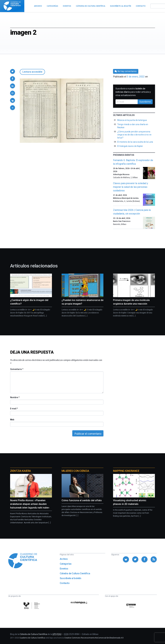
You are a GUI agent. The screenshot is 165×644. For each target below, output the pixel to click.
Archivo (64, 559)
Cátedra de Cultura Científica (75, 573)
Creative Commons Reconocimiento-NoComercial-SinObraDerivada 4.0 (94, 638)
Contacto (65, 583)
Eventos (64, 569)
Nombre (15, 397)
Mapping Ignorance (126, 471)
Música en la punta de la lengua (132, 120)
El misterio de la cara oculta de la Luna (135, 142)
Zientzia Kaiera (21, 471)
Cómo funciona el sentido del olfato (82, 500)
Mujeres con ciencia (75, 471)
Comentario (17, 369)
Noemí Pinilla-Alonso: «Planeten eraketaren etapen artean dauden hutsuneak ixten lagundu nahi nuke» (30, 504)
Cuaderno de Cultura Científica (32, 638)
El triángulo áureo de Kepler (130, 146)
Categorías (66, 564)
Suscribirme (145, 102)
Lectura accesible (32, 72)
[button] (13, 71)
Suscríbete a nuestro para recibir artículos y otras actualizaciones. (133, 92)
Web (12, 420)
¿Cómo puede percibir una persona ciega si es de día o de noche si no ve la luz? (134, 135)
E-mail (14, 409)
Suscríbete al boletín (70, 578)
